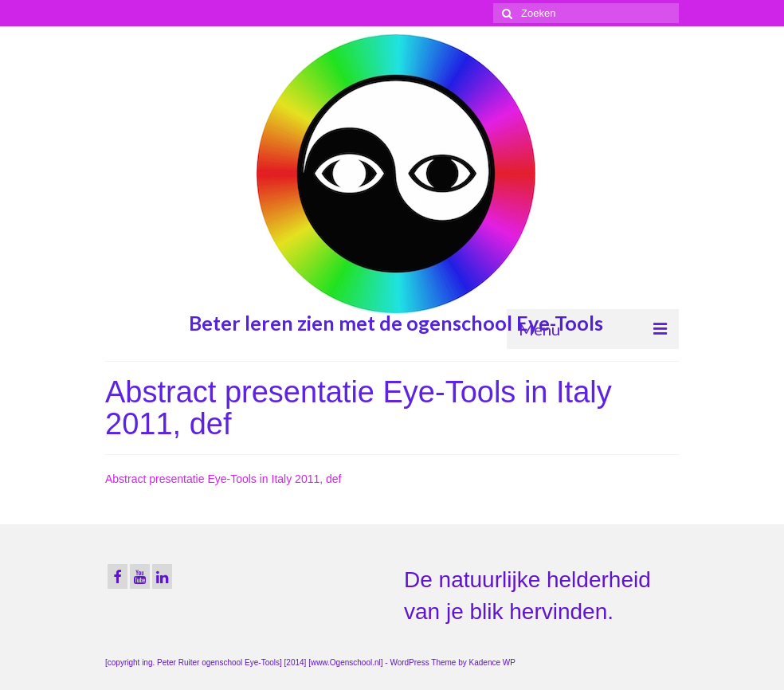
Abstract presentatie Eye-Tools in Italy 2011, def (223, 479)
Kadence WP (492, 663)
